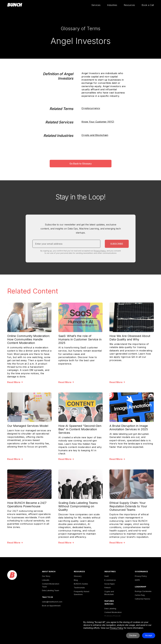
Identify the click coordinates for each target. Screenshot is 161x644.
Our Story (46, 576)
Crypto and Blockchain (95, 135)
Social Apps (110, 584)
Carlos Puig (140, 595)
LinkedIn (46, 580)
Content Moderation (113, 612)
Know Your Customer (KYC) (98, 122)
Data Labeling (110, 609)
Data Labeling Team (51, 590)
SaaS (107, 576)
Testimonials (79, 588)
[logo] (12, 575)
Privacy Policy (141, 576)
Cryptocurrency (91, 108)
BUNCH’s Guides (81, 584)
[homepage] (15, 5)
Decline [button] (133, 635)
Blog (76, 580)
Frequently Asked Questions (82, 593)
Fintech (108, 588)
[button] (96, 5)
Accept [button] (149, 635)
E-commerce (110, 580)
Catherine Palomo (142, 599)
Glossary (78, 576)
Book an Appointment (51, 606)
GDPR (137, 580)
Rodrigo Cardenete (143, 591)
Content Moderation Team (51, 585)
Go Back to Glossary (81, 164)
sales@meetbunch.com (52, 602)
